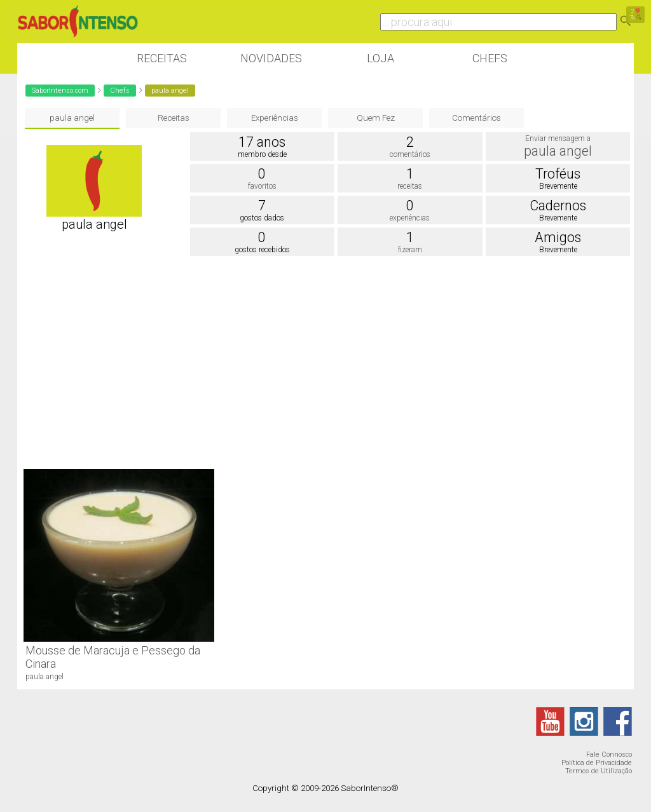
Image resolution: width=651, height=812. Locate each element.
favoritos (262, 186)
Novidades (271, 58)
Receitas (162, 58)
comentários (410, 154)
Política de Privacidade (597, 763)
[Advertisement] (325, 361)
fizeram (410, 250)
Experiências (275, 118)
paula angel (72, 118)
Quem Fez (376, 118)
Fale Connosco (609, 754)
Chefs (490, 58)
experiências (410, 218)
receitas (410, 186)
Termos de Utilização (599, 771)
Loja (380, 58)
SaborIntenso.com (60, 91)
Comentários (476, 118)
